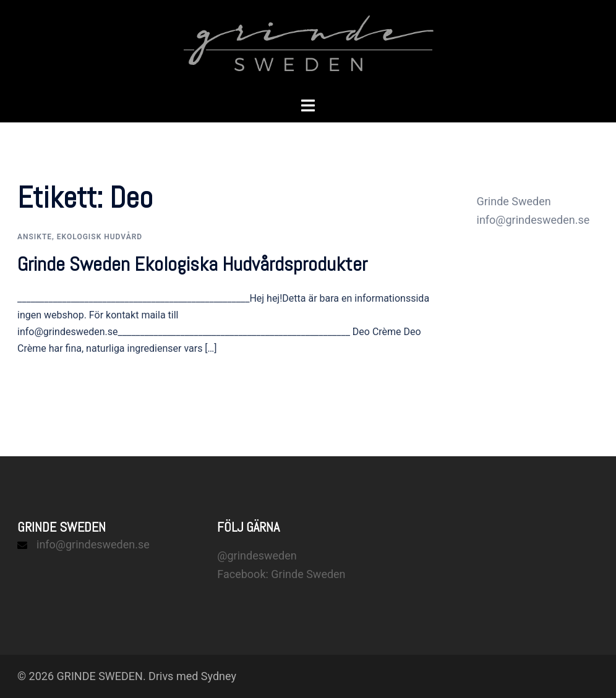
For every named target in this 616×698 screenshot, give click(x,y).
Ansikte (35, 237)
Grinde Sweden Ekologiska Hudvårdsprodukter (192, 264)
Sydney (219, 676)
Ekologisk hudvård (100, 237)
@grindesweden (257, 555)
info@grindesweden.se (93, 544)
